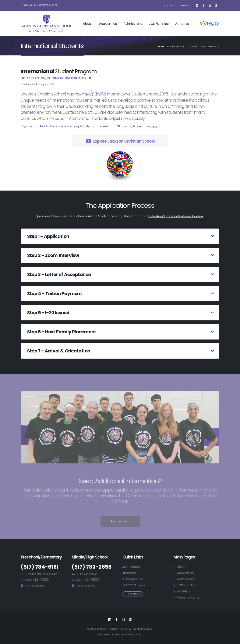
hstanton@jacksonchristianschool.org (176, 216)
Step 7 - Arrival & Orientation (59, 351)
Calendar (133, 567)
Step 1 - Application (48, 236)
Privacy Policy (133, 594)
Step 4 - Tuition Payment (55, 294)
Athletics (182, 24)
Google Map (34, 586)
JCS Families (159, 24)
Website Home (189, 597)
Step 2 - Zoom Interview (53, 255)
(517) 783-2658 (48, 5)
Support (185, 6)
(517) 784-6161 (40, 567)
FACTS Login (136, 585)
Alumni (169, 6)
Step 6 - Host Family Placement (62, 332)
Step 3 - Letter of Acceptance (59, 274)
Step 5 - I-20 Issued (48, 313)
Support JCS (136, 579)
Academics (108, 24)
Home (161, 46)
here (154, 126)
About (88, 24)
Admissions (133, 24)
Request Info (120, 527)
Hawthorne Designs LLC (128, 634)
